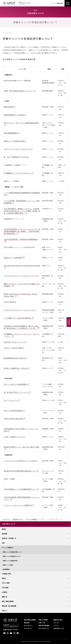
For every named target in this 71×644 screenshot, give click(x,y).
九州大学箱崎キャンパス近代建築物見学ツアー (20, 489)
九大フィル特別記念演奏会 (13, 411)
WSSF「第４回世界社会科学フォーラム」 (18, 91)
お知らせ (4, 611)
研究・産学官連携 (44, 626)
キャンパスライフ (44, 628)
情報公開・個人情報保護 (9, 606)
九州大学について (18, 519)
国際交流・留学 (58, 620)
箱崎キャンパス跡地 (8, 565)
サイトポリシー (28, 626)
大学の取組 (5, 588)
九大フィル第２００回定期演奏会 (15, 384)
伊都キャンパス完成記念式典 (14, 141)
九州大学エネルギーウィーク (14, 342)
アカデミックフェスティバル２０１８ (17, 149)
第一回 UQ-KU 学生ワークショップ (16, 392)
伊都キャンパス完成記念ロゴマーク (12, 556)
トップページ (6, 519)
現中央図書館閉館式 (11, 133)
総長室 (4, 529)
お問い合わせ (7, 630)
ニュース (56, 623)
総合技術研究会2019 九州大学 (14, 358)
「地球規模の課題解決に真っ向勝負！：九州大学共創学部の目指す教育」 (22, 231)
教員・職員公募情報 (8, 601)
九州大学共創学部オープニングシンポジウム (19, 229)
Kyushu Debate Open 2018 (14, 419)
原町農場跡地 (6, 569)
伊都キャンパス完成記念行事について (12, 552)
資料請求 (27, 623)
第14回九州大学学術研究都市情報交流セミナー (20, 471)
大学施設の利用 (6, 574)
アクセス (15, 630)
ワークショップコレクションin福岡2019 (18, 505)
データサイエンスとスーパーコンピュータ (19, 310)
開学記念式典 (8, 107)
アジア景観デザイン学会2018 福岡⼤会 (17, 318)
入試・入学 (42, 623)
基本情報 (4, 534)
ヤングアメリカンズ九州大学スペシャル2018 (20, 461)
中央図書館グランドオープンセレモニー (18, 173)
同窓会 (4, 578)
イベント (56, 626)
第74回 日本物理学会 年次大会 (16, 368)
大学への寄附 (6, 583)
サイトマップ (28, 628)
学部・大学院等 (43, 620)
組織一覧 (4, 597)
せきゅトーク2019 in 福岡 (13, 348)
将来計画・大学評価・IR (9, 538)
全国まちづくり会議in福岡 (13, 258)
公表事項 (4, 592)
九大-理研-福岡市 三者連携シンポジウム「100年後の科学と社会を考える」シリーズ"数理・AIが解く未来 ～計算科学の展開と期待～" (22, 211)
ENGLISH (60, 3)
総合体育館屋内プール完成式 (14, 115)
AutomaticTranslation (69, 322)
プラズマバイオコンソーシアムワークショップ (20, 276)
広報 (3, 543)
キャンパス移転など (32, 519)
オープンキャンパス (11, 400)
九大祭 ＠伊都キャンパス (13, 437)
